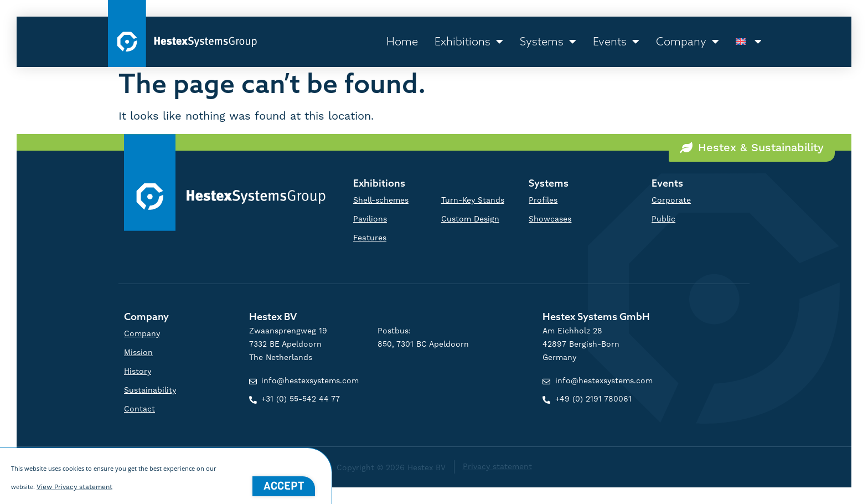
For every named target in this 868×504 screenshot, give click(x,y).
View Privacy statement (74, 492)
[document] (434, 252)
